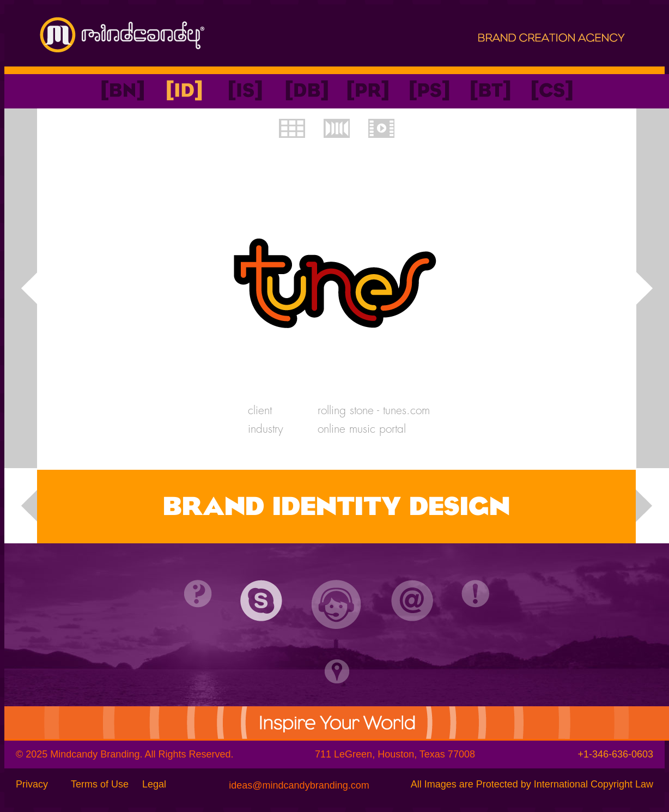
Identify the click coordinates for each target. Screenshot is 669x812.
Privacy (32, 784)
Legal (154, 784)
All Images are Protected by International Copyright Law (532, 784)
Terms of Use (100, 784)
